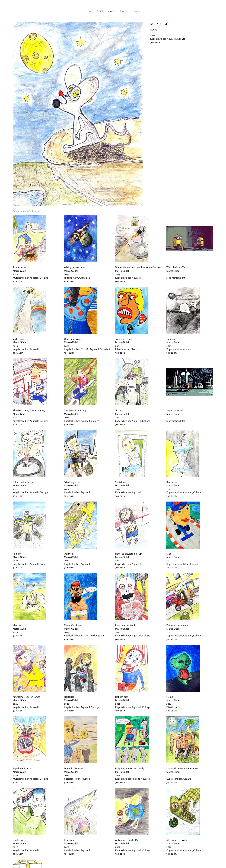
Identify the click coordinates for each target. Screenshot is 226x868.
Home (89, 11)
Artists (100, 11)
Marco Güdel (163, 24)
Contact (124, 11)
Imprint (136, 11)
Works (112, 11)
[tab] (26, 212)
